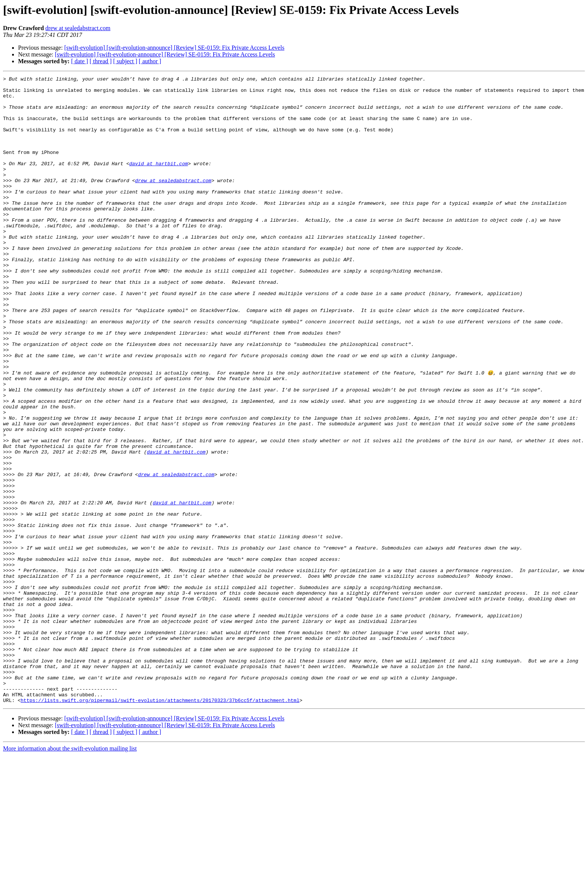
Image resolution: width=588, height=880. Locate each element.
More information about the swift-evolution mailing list (70, 873)
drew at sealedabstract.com (78, 28)
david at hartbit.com (158, 181)
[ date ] (80, 61)
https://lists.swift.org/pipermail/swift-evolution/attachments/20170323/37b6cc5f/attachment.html (160, 825)
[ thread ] (101, 61)
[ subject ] (125, 61)
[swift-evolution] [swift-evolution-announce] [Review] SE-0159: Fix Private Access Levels (174, 48)
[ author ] (150, 61)
